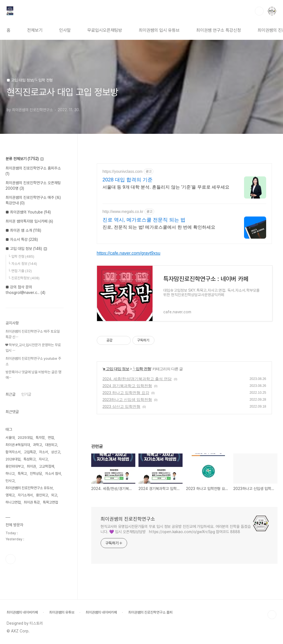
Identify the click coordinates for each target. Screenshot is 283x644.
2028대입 (13, 459)
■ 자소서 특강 (22, 239)
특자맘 (40, 438)
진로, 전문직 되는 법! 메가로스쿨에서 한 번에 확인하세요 (159, 227)
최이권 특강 (32, 502)
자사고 (43, 459)
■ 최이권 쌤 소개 (23, 230)
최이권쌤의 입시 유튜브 (159, 30)
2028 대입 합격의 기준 (128, 180)
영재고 (10, 495)
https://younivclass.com (123, 171)
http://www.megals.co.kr (123, 212)
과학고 (37, 445)
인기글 (26, 394)
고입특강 (30, 452)
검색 (259, 11)
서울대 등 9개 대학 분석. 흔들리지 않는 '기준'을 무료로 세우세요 (166, 187)
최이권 (31, 466)
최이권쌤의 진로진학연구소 (128, 519)
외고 (54, 495)
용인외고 (42, 495)
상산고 (56, 452)
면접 (51, 438)
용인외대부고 (15, 466)
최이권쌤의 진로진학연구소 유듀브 (29, 488)
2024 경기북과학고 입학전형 (127, 386)
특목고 (22, 474)
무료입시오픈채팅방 (105, 30)
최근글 (11, 394)
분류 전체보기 (25, 159)
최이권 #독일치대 (18, 445)
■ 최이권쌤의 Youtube (28, 212)
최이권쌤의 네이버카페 (22, 612)
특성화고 (30, 459)
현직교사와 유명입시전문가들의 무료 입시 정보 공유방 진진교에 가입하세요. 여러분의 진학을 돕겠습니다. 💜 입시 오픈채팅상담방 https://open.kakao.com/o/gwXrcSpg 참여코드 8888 (176, 529)
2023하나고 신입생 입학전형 (127, 400)
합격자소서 (13, 452)
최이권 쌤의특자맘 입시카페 (29, 221)
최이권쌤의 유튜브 (62, 612)
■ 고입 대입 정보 (116, 369)
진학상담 (36, 474)
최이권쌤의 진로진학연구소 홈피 (150, 612)
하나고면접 (13, 502)
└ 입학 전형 (142, 369)
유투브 (11, 559)
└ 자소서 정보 (23, 264)
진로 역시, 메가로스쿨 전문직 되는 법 (144, 220)
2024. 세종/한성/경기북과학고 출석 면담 (137, 379)
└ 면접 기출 (20, 271)
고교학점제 (47, 466)
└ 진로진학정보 (24, 278)
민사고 (10, 481)
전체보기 (35, 30)
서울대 (10, 438)
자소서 (44, 452)
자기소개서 (25, 495)
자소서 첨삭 (53, 474)
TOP (272, 615)
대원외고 (51, 445)
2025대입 (25, 438)
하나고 (10, 474)
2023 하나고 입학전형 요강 (126, 393)
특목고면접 (50, 502)
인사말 (65, 30)
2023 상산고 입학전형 (121, 406)
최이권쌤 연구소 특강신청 (219, 30)
